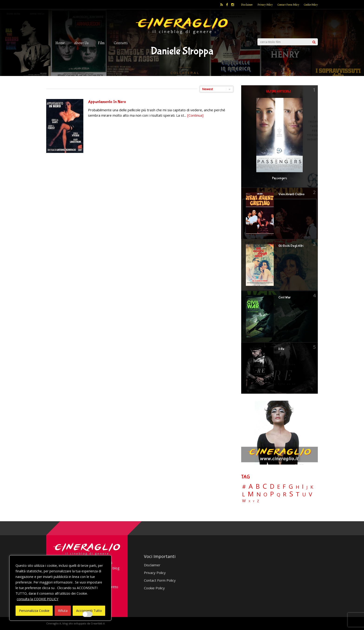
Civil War (284, 297)
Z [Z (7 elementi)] (258, 501)
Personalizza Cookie (34, 611)
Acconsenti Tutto (89, 611)
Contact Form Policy (288, 5)
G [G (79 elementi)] (291, 487)
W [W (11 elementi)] (244, 501)
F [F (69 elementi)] (284, 487)
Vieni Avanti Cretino (291, 194)
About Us (81, 43)
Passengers (280, 178)
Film (101, 43)
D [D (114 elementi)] (272, 487)
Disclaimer (247, 5)
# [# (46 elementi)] (244, 487)
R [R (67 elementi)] (285, 494)
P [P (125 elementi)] (272, 494)
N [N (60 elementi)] (259, 494)
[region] (60, 588)
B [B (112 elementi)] (258, 487)
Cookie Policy (311, 5)
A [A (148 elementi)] (251, 486)
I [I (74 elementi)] (303, 487)
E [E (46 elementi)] (279, 487)
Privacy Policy (265, 5)
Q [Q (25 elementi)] (278, 495)
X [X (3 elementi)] (249, 501)
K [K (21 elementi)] (312, 487)
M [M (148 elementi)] (251, 494)
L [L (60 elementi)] (244, 494)
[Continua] (195, 115)
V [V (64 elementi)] (310, 494)
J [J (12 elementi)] (307, 487)
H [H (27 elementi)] (297, 487)
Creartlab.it (98, 623)
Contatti (121, 43)
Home (60, 43)
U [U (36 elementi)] (304, 495)
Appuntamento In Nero (107, 102)
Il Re (281, 349)
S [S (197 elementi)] (291, 494)
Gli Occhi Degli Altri (291, 246)
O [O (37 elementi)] (265, 495)
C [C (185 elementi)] (265, 486)
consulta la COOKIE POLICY (37, 599)
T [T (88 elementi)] (298, 494)
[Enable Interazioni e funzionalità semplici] (88, 614)
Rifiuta (63, 611)
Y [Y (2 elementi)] (254, 501)
